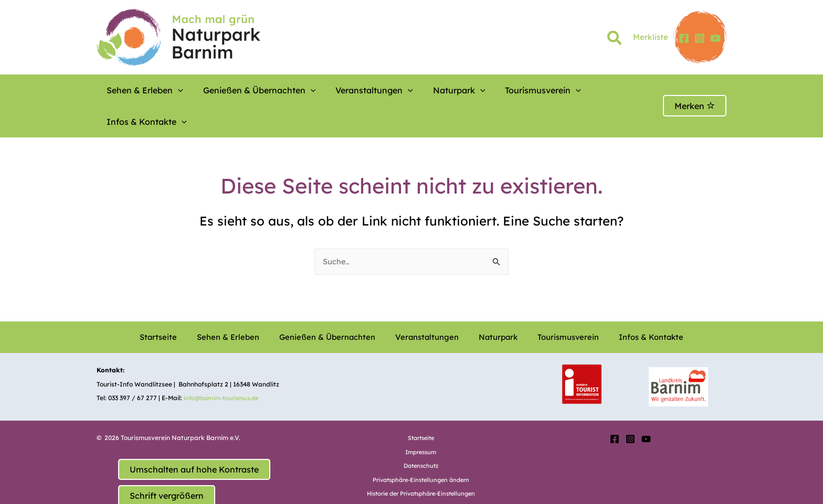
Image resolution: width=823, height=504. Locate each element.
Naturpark (418, 90)
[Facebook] (684, 38)
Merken (695, 90)
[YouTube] (715, 38)
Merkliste (651, 37)
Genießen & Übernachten (243, 90)
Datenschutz (421, 435)
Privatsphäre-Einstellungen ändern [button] (421, 449)
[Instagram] (700, 38)
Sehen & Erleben (140, 90)
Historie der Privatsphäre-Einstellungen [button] (421, 463)
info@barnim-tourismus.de (225, 367)
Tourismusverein (490, 90)
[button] (615, 40)
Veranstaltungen (345, 90)
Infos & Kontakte (576, 90)
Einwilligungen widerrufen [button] (421, 477)
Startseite (180, 307)
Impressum (421, 421)
